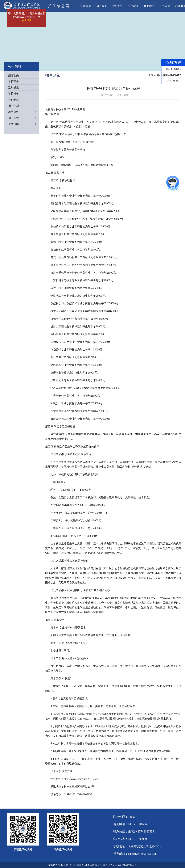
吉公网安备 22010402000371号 (121, 865)
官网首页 (86, 6)
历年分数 (24, 112)
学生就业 (133, 6)
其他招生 (149, 6)
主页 (151, 75)
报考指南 (24, 124)
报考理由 (24, 75)
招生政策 (175, 75)
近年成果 (24, 88)
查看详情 (27, 20)
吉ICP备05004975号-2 (92, 865)
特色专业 (24, 100)
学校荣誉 (24, 81)
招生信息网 (161, 75)
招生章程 (24, 118)
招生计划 (24, 106)
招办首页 (102, 6)
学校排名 (24, 94)
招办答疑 (165, 6)
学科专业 (117, 6)
